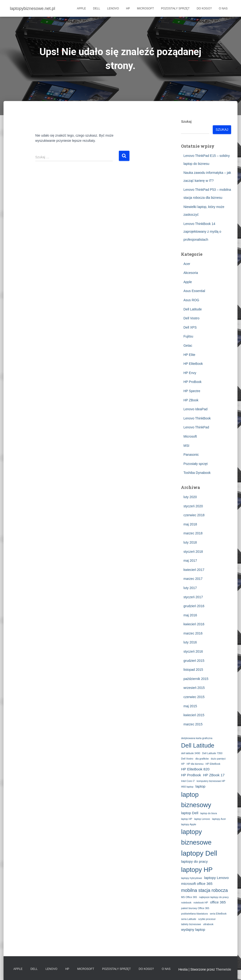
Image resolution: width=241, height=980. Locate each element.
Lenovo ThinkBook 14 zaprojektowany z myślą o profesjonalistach (202, 232)
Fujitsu (188, 336)
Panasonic (191, 455)
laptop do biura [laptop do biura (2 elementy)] (209, 813)
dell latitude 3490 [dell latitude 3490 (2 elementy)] (191, 753)
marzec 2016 (193, 633)
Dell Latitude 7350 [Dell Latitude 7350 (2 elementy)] (212, 753)
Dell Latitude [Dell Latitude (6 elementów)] (198, 745)
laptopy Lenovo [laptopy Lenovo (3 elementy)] (216, 878)
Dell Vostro (191, 318)
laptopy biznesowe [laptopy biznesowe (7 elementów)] (196, 837)
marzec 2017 (193, 579)
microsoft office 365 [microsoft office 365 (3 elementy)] (197, 884)
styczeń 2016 (193, 651)
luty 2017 (190, 588)
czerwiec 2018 (194, 515)
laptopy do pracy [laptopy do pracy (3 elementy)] (194, 861)
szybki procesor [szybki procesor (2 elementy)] (207, 919)
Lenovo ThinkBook (197, 418)
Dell (96, 8)
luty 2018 (190, 542)
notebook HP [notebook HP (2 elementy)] (201, 903)
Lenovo (113, 8)
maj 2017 (190, 561)
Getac (188, 346)
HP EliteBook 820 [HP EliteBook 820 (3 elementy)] (195, 769)
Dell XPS (190, 327)
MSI (186, 446)
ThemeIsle (223, 969)
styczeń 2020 (193, 506)
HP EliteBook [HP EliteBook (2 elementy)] (213, 764)
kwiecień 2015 (194, 715)
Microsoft (145, 8)
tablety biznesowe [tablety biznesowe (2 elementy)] (191, 924)
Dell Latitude (193, 309)
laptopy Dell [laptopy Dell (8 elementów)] (199, 853)
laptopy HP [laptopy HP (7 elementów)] (197, 870)
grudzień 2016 (194, 606)
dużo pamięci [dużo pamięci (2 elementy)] (218, 759)
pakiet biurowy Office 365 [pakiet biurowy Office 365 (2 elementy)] (195, 908)
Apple (82, 8)
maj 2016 (190, 615)
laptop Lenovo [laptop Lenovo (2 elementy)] (202, 819)
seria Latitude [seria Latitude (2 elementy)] (189, 919)
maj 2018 (190, 524)
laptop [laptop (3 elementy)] (201, 786)
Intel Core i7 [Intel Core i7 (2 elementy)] (188, 781)
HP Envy (190, 373)
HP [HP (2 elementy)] (183, 764)
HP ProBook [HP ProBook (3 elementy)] (191, 775)
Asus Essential (194, 291)
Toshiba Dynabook (197, 473)
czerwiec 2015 (194, 697)
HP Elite (189, 355)
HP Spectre (192, 391)
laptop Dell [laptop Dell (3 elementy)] (190, 813)
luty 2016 (190, 642)
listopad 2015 (193, 670)
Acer (187, 264)
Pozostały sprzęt (175, 8)
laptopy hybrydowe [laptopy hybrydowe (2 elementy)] (191, 878)
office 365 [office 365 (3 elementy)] (218, 902)
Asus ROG (191, 300)
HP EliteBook (193, 364)
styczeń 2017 (193, 597)
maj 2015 (190, 706)
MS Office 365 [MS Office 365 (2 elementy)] (189, 897)
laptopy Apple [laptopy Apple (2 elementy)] (189, 824)
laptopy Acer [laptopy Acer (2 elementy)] (219, 819)
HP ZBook (191, 400)
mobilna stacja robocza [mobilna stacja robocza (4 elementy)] (204, 890)
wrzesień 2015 (194, 688)
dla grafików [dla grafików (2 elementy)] (202, 759)
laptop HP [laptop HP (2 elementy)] (187, 819)
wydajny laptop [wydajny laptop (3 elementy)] (193, 929)
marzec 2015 (193, 724)
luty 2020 (190, 497)
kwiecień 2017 (194, 570)
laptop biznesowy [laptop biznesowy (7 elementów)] (196, 800)
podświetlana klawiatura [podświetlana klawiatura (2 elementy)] (194, 914)
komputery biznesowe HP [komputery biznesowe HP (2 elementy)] (211, 781)
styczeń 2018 (193, 552)
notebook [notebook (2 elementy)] (186, 903)
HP (128, 8)
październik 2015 (196, 679)
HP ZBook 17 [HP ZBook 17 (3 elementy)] (214, 775)
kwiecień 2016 (194, 624)
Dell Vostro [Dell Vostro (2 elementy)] (187, 759)
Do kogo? (204, 8)
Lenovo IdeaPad (195, 409)
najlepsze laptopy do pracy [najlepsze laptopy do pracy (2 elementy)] (214, 897)
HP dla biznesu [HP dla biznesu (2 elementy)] (195, 764)
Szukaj (186, 122)
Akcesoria (191, 273)
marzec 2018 (193, 533)
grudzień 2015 (194, 661)
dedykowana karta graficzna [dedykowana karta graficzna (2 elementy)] (197, 738)
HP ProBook (192, 382)
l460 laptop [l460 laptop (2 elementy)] (187, 787)
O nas (223, 8)
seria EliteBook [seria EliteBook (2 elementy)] (218, 914)
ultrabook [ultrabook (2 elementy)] (208, 924)
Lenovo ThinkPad (196, 427)
